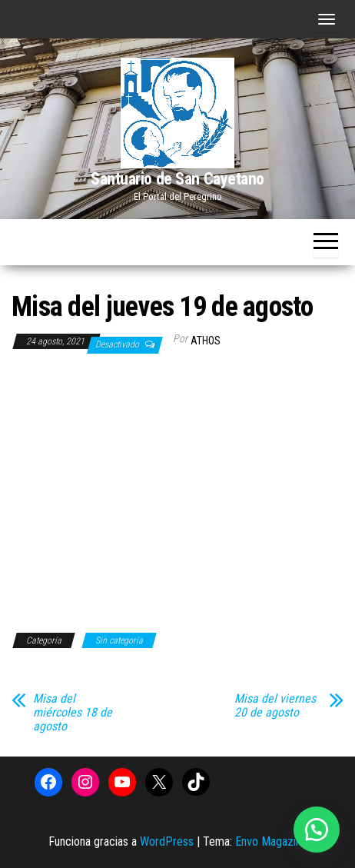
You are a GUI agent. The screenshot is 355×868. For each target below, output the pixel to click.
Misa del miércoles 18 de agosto (73, 713)
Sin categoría (119, 640)
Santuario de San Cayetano (177, 179)
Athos (206, 341)
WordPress (167, 841)
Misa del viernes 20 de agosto (275, 706)
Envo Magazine (271, 841)
